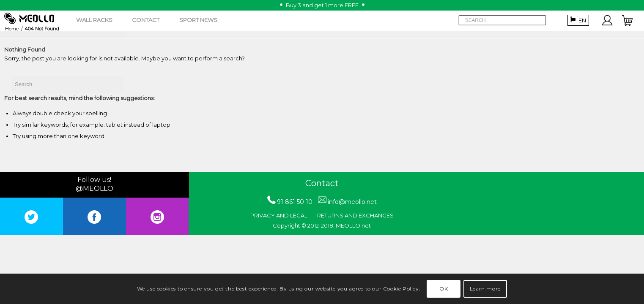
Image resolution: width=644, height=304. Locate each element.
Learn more (485, 289)
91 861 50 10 (295, 202)
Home (12, 29)
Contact (322, 183)
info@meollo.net (352, 202)
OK (444, 289)
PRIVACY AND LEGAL (279, 215)
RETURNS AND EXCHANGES (355, 215)
